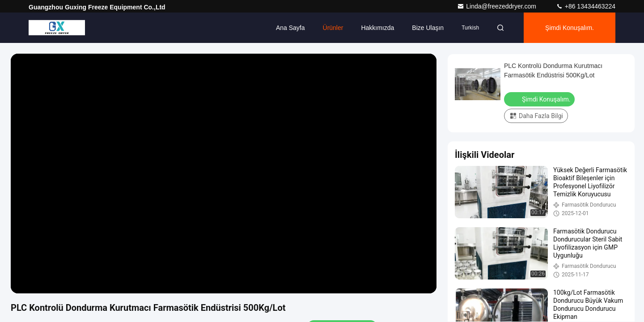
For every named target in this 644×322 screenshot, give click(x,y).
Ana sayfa (290, 28)
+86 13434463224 (586, 6)
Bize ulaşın (428, 28)
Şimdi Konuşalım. (570, 28)
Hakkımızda (377, 28)
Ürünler (333, 28)
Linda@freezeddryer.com (498, 6)
